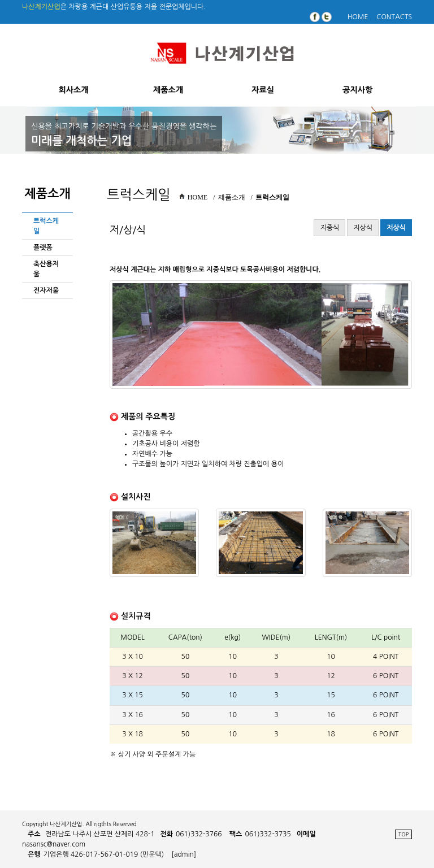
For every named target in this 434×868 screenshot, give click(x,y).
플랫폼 (43, 248)
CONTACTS (394, 17)
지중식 (329, 228)
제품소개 (168, 90)
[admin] (184, 854)
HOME (358, 17)
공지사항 (357, 90)
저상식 (396, 228)
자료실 (263, 90)
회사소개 (73, 90)
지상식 (363, 228)
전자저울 (46, 290)
